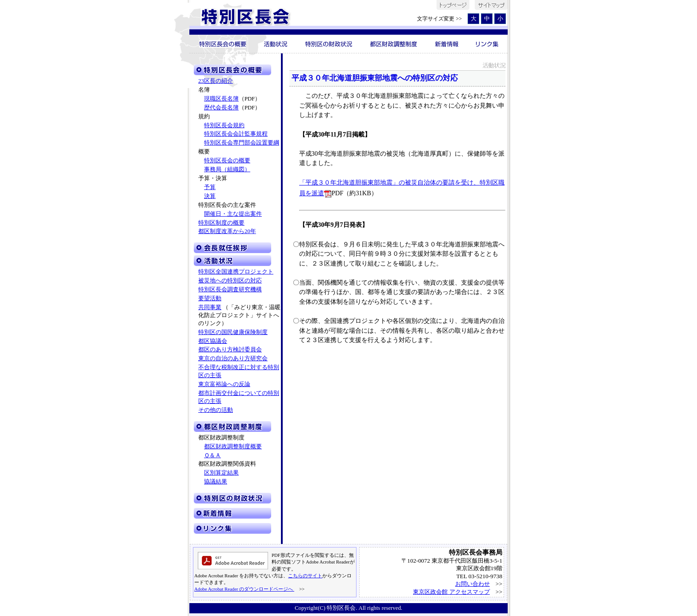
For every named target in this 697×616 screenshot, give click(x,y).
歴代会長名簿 (221, 108)
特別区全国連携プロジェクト (236, 272)
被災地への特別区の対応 (230, 281)
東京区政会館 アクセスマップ (451, 592)
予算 (210, 187)
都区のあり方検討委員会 (230, 350)
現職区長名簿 (221, 99)
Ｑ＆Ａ (212, 455)
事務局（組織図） (227, 169)
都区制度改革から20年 (227, 231)
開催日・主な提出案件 (233, 214)
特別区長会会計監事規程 (236, 134)
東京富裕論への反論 (224, 384)
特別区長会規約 (224, 125)
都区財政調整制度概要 (233, 447)
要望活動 (210, 298)
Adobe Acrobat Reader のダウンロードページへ (244, 589)
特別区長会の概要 (227, 161)
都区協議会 (213, 341)
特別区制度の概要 (221, 223)
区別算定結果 (221, 473)
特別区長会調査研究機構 (230, 290)
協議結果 (216, 482)
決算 (210, 196)
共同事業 (210, 307)
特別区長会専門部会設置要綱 (242, 143)
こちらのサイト (305, 576)
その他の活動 (216, 410)
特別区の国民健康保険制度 (233, 332)
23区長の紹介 (216, 81)
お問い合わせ (473, 584)
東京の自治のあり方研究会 (233, 358)
